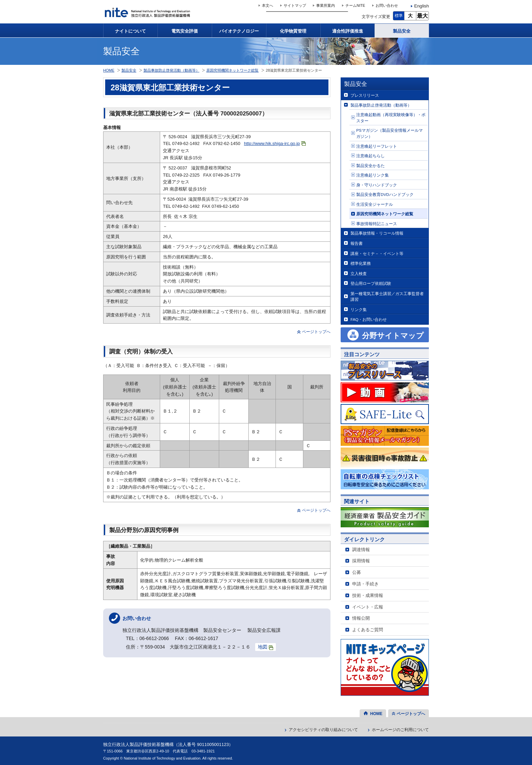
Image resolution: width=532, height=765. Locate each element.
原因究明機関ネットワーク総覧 (385, 214)
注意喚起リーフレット (377, 146)
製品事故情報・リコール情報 (377, 233)
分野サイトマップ (393, 336)
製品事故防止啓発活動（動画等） (381, 105)
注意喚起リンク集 (373, 175)
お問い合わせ (387, 5)
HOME (109, 70)
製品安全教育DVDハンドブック (385, 194)
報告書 (357, 243)
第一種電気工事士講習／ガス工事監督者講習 (387, 297)
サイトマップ (295, 5)
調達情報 (361, 550)
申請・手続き (365, 584)
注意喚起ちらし (370, 156)
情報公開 (361, 618)
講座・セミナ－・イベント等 (377, 253)
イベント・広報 (368, 607)
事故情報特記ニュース (377, 224)
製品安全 (402, 31)
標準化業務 (361, 263)
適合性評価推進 (348, 31)
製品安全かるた (370, 166)
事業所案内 (326, 5)
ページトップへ (316, 332)
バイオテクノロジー (239, 31)
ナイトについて (130, 31)
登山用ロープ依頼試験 (371, 283)
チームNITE (355, 5)
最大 (422, 16)
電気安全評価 (185, 31)
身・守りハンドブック (377, 185)
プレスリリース (365, 95)
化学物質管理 (293, 31)
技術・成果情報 (368, 595)
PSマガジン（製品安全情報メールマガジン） (389, 133)
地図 (265, 647)
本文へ (268, 5)
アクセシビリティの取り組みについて (323, 730)
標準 (399, 16)
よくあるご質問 (368, 630)
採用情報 (361, 561)
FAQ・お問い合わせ (369, 319)
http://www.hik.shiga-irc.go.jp (275, 143)
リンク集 (359, 309)
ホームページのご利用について (400, 730)
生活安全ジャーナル (375, 204)
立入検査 (359, 274)
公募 (357, 572)
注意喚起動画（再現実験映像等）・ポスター (391, 118)
